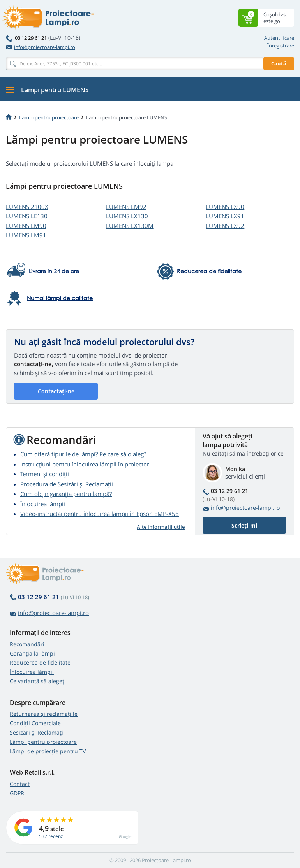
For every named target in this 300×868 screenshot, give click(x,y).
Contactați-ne (56, 391)
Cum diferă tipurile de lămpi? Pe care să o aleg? (83, 454)
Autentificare (279, 38)
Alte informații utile (161, 527)
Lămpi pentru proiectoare (49, 117)
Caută (279, 63)
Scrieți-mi (244, 525)
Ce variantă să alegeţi (38, 681)
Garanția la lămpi (32, 653)
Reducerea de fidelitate (40, 662)
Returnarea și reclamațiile (44, 714)
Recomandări (27, 644)
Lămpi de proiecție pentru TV (48, 751)
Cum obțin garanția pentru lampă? (66, 494)
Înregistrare (281, 46)
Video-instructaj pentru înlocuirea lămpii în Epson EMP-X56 (100, 514)
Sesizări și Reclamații (37, 732)
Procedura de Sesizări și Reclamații (67, 484)
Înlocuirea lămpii (43, 504)
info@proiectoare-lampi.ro (41, 47)
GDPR (17, 793)
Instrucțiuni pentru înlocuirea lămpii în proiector (85, 464)
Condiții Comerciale (35, 723)
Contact (20, 784)
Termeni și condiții (45, 474)
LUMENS (27, 207)
